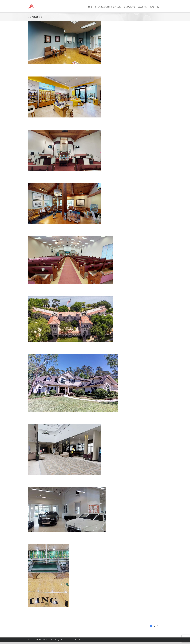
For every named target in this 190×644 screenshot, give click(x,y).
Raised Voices (79, 640)
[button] (158, 7)
